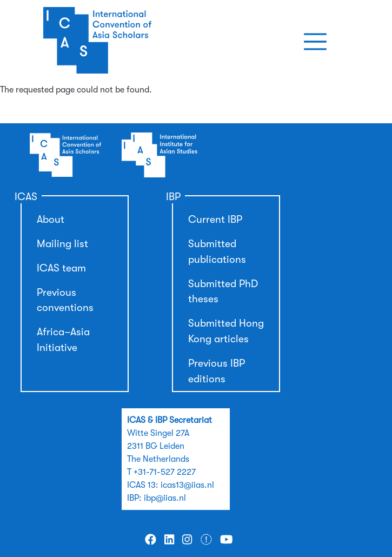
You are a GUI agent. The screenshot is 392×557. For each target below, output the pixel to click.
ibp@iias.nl (165, 498)
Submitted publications (217, 252)
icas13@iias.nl (187, 485)
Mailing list (62, 244)
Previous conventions (65, 300)
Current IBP (215, 220)
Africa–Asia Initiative (63, 340)
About (51, 220)
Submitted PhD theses (223, 292)
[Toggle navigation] (315, 42)
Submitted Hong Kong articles (226, 331)
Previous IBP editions (217, 371)
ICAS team (61, 268)
